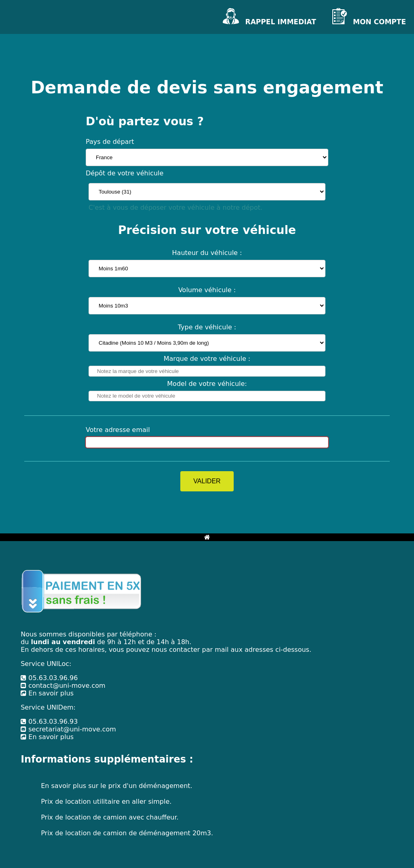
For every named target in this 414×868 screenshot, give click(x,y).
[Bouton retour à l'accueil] (207, 537)
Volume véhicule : (207, 290)
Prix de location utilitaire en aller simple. (106, 802)
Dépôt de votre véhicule (125, 173)
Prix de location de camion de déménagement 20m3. (127, 833)
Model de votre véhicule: (207, 384)
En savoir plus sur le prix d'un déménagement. (116, 786)
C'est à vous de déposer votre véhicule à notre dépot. (175, 208)
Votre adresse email (118, 430)
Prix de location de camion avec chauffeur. (110, 817)
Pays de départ (110, 142)
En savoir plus (47, 693)
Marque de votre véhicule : (207, 359)
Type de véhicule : (207, 327)
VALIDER (207, 481)
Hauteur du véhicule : (207, 253)
